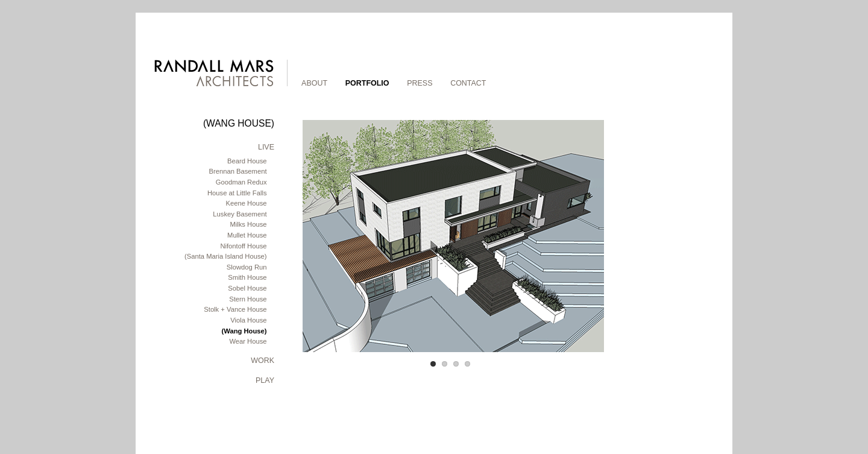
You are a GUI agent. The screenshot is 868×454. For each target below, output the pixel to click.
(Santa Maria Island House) (226, 256)
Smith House (247, 277)
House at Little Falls (237, 193)
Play (265, 380)
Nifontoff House (243, 246)
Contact (468, 83)
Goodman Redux (241, 182)
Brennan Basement (237, 171)
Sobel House (247, 288)
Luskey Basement (240, 214)
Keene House (247, 203)
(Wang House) (244, 331)
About (314, 83)
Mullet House (247, 235)
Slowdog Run (247, 267)
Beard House (247, 161)
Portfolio (367, 83)
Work (263, 361)
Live (266, 147)
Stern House (248, 299)
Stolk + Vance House (235, 309)
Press (420, 83)
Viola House (248, 320)
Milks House (248, 224)
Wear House (248, 341)
